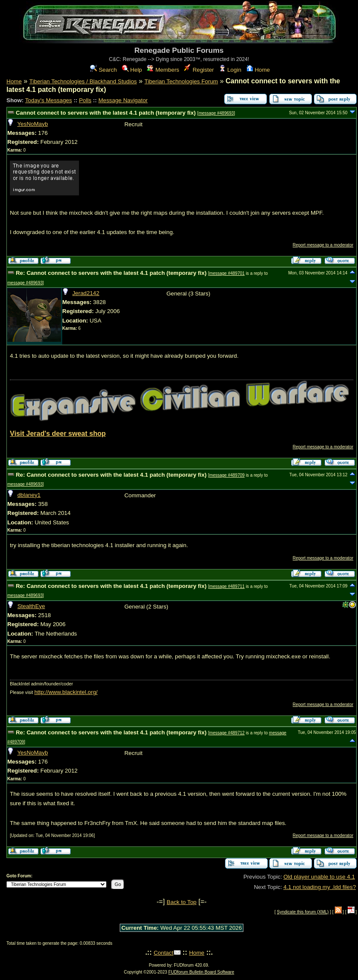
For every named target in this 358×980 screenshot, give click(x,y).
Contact (164, 953)
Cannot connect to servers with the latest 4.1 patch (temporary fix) (106, 113)
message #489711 (227, 586)
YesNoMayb (32, 124)
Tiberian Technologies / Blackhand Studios (83, 81)
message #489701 (227, 273)
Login (230, 70)
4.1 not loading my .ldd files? (320, 887)
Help (132, 70)
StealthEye (31, 606)
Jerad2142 (86, 293)
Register (199, 70)
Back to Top (181, 902)
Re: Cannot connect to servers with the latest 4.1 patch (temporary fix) (111, 273)
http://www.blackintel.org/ (66, 692)
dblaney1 (29, 495)
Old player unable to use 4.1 (319, 877)
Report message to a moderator (323, 245)
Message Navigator (123, 100)
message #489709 (227, 475)
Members (163, 70)
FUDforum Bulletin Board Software (201, 972)
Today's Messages (48, 100)
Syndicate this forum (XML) (303, 912)
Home (258, 70)
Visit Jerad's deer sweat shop (58, 434)
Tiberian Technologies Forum (181, 81)
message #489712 (227, 733)
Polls (85, 100)
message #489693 (216, 113)
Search (103, 70)
